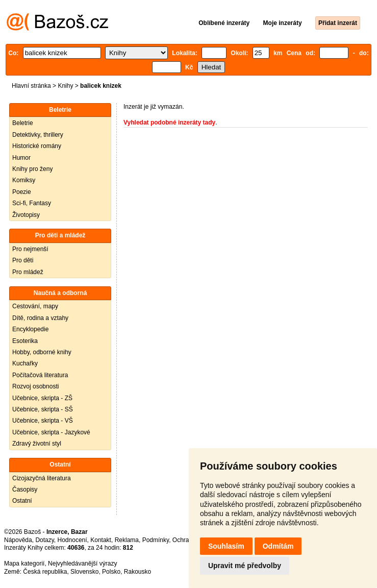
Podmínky (156, 540)
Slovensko (84, 572)
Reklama (127, 540)
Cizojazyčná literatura (42, 478)
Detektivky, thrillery (38, 135)
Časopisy (25, 489)
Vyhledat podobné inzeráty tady (169, 122)
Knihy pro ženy (32, 169)
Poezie (22, 192)
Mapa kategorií (24, 563)
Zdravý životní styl (37, 444)
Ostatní (22, 501)
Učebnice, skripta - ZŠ (42, 398)
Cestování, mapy (35, 306)
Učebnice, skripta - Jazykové (51, 432)
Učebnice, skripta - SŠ (43, 409)
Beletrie (23, 123)
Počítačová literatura (40, 375)
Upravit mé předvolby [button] (245, 566)
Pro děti (23, 260)
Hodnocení (72, 540)
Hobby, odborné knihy (42, 352)
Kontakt (101, 540)
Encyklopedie (30, 329)
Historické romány (37, 146)
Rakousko (137, 572)
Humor (21, 158)
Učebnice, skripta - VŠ (43, 421)
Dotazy (44, 540)
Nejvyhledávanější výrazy (82, 563)
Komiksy (24, 180)
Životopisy (26, 215)
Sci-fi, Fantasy (32, 203)
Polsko (111, 572)
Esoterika (25, 341)
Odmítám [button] (278, 546)
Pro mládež (28, 272)
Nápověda (18, 540)
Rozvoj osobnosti (35, 386)
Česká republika (45, 572)
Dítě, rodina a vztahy (40, 318)
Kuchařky (25, 363)
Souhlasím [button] (226, 546)
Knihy (65, 86)
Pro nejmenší (30, 249)
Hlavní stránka (31, 86)
